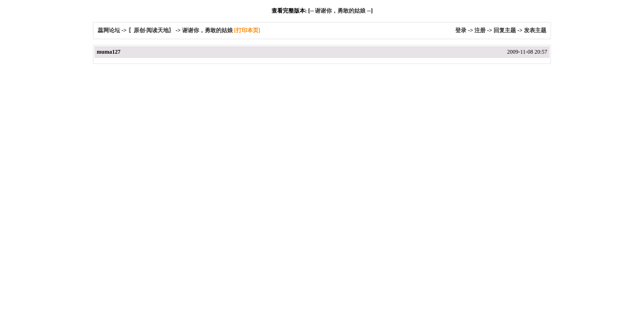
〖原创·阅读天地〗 (151, 30)
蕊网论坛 (109, 30)
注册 (480, 30)
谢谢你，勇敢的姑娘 (340, 11)
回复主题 (505, 30)
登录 (461, 30)
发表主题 (535, 30)
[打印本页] (247, 30)
